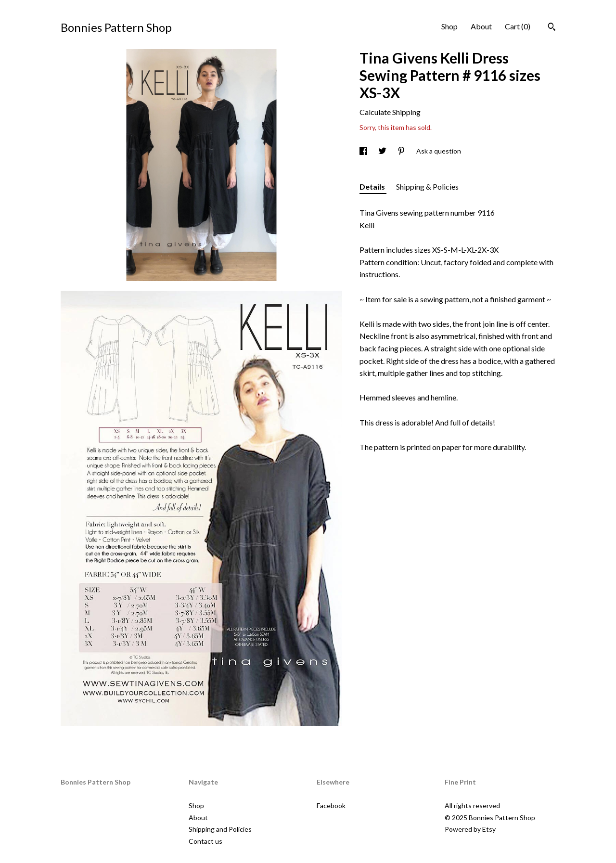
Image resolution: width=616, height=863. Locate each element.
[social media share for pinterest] (402, 151)
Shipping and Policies (220, 829)
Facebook (331, 805)
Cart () (518, 26)
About (481, 26)
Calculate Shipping (390, 112)
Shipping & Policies (427, 187)
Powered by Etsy (470, 829)
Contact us (205, 841)
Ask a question (439, 151)
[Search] (552, 28)
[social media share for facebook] (364, 151)
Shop (449, 26)
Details (373, 187)
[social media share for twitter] (383, 151)
